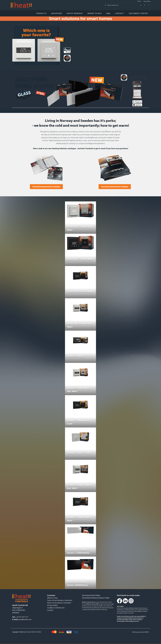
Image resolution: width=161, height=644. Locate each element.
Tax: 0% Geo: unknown (144, 1)
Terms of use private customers (59, 603)
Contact (120, 13)
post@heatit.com (25, 619)
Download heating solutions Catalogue (46, 187)
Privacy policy (52, 605)
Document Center (139, 13)
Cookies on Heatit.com (56, 608)
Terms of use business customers (60, 600)
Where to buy (95, 13)
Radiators (57, 13)
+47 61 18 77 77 (22, 617)
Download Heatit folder (91, 595)
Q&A (108, 13)
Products (42, 13)
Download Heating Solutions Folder (96, 598)
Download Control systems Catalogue (115, 187)
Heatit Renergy (75, 13)
